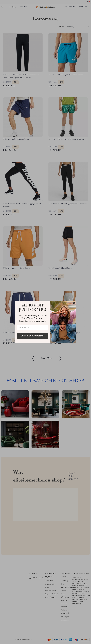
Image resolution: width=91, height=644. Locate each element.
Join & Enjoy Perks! (33, 336)
